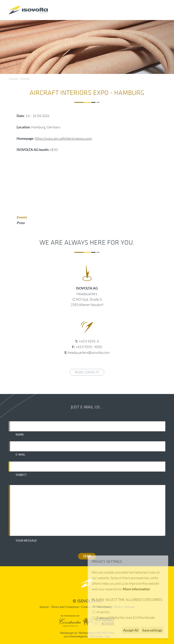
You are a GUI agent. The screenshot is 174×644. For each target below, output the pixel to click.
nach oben (87, 583)
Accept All (131, 630)
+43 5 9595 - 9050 (89, 347)
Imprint (44, 607)
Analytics (103, 612)
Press (21, 223)
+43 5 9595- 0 (89, 341)
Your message (26, 541)
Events (13, 79)
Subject (21, 475)
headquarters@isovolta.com (89, 352)
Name (20, 435)
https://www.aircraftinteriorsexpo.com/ (63, 138)
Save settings (152, 630)
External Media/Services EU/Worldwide (126, 617)
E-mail (20, 455)
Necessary (104, 606)
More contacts (87, 372)
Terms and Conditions (65, 607)
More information (136, 589)
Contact (86, 607)
